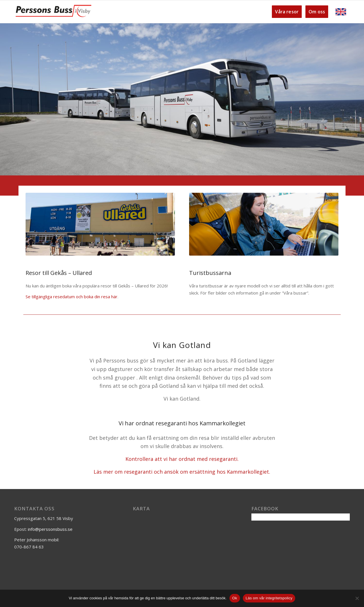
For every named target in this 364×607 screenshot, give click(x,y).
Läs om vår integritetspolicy (269, 598)
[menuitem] (285, 12)
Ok (235, 598)
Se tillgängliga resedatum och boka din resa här (72, 297)
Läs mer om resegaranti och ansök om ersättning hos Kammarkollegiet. (182, 472)
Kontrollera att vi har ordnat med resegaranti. (182, 459)
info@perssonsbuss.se (50, 529)
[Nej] (357, 598)
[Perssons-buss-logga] (53, 12)
